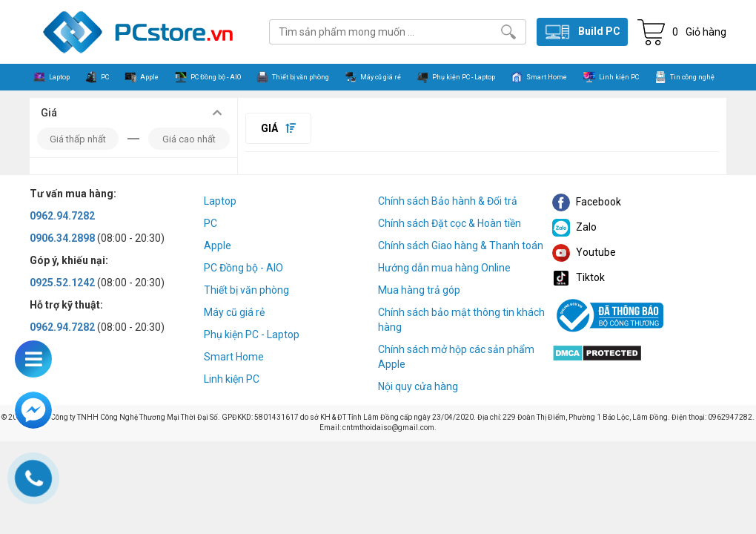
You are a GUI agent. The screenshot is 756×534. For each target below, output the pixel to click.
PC (210, 223)
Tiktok (578, 277)
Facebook (587, 202)
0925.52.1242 (62, 283)
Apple (218, 245)
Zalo (574, 227)
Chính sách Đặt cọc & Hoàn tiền (450, 223)
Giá (278, 128)
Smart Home (234, 357)
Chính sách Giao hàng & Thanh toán (461, 245)
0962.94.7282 (62, 216)
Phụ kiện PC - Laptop (252, 334)
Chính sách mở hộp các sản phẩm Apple (456, 357)
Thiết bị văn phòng (246, 290)
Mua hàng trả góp (419, 290)
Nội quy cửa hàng (418, 386)
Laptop (220, 201)
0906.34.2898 (62, 238)
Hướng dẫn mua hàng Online (444, 268)
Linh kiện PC (232, 379)
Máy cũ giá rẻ (234, 312)
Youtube (584, 252)
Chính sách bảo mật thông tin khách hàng (461, 320)
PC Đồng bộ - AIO (243, 268)
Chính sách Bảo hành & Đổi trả (448, 201)
